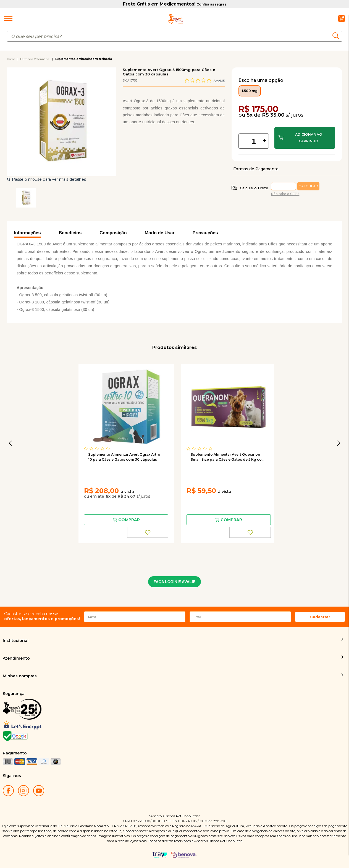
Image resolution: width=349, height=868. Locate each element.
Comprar (305, 138)
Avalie (219, 81)
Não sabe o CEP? (285, 194)
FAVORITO (148, 532)
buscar (337, 36)
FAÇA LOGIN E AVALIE (175, 582)
